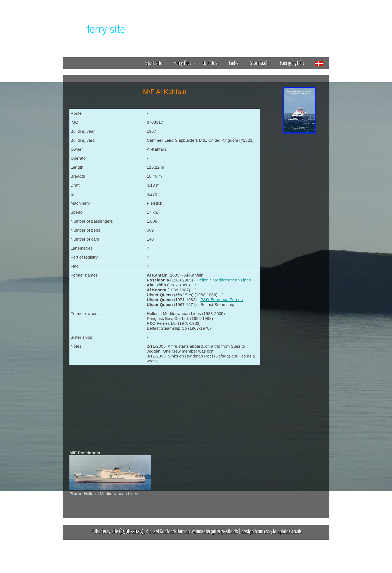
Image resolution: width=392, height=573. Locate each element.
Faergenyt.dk (292, 63)
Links (234, 63)
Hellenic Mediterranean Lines (224, 280)
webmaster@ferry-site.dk (214, 531)
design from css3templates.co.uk (271, 531)
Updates (210, 63)
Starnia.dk (259, 63)
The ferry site (106, 531)
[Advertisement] (299, 220)
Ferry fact (184, 63)
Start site (154, 63)
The (97, 28)
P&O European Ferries (221, 300)
